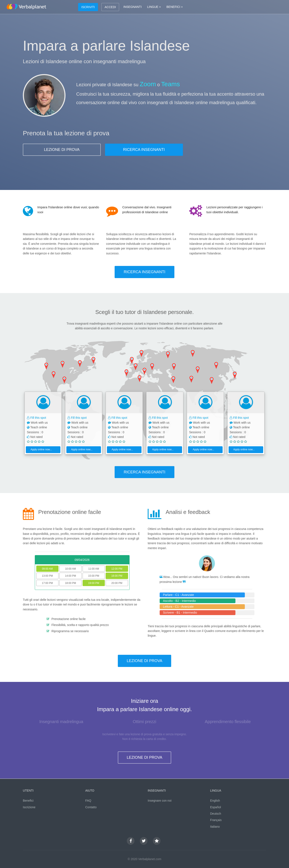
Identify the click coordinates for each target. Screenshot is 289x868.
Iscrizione (29, 807)
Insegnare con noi (160, 801)
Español (216, 807)
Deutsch (216, 814)
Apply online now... (39, 449)
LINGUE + (154, 7)
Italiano (215, 827)
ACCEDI (110, 7)
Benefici (28, 801)
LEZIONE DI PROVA (62, 150)
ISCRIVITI (88, 7)
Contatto (91, 807)
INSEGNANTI (133, 7)
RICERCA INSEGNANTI (144, 150)
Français (216, 820)
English (215, 801)
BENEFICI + (175, 7)
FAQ (88, 801)
